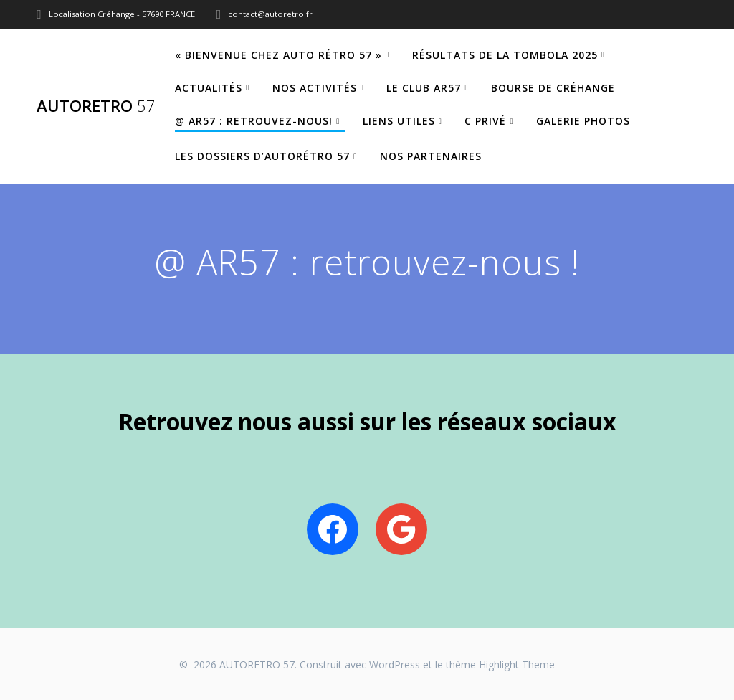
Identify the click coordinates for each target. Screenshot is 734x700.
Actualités (209, 88)
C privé (485, 121)
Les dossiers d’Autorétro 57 (262, 156)
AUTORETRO (96, 106)
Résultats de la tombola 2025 (505, 55)
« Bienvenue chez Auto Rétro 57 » (278, 55)
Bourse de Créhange (553, 88)
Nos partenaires (431, 156)
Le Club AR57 (424, 88)
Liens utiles (399, 121)
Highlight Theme (517, 664)
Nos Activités (315, 88)
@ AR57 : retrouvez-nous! (254, 121)
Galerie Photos (583, 121)
